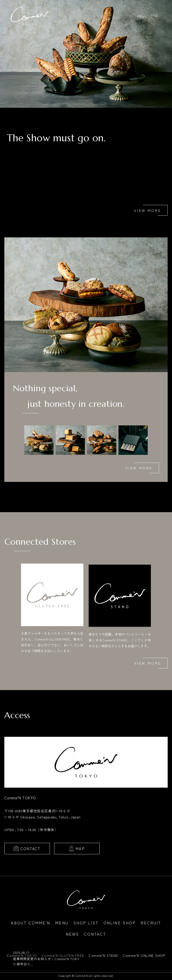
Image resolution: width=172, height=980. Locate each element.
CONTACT (30, 851)
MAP (80, 851)
